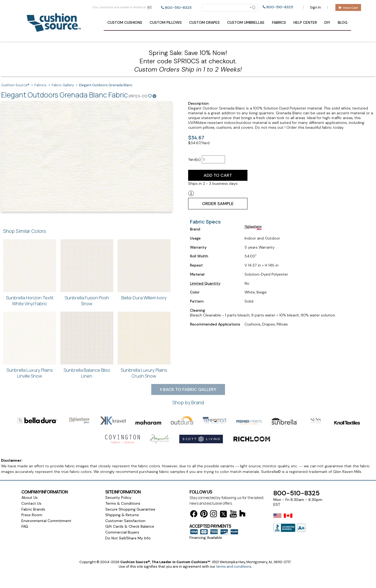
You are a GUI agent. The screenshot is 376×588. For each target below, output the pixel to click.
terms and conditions (234, 567)
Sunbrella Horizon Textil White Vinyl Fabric (30, 301)
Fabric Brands (33, 509)
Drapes (204, 22)
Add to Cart (218, 175)
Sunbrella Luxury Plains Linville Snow (30, 373)
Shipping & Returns (122, 515)
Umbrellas (246, 22)
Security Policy (118, 497)
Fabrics (279, 22)
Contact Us (31, 503)
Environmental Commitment (46, 521)
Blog (343, 22)
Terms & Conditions (123, 503)
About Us (30, 497)
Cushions (125, 22)
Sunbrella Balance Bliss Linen (87, 373)
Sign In (315, 7)
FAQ (25, 526)
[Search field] (230, 8)
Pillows (166, 22)
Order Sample (218, 204)
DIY (327, 22)
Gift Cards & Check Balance (130, 526)
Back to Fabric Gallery (188, 389)
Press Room (32, 515)
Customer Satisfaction (125, 521)
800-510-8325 (178, 8)
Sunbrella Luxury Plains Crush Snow (144, 373)
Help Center (305, 22)
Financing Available (206, 538)
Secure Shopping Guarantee (130, 509)
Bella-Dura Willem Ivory (144, 298)
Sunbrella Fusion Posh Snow (87, 301)
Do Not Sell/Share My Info (128, 538)
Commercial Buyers (122, 532)
